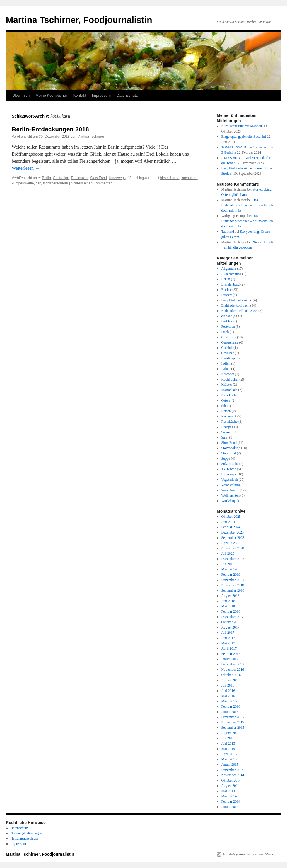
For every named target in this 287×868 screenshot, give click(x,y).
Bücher (227, 290)
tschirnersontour (56, 183)
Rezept (226, 427)
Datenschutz (127, 95)
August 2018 (230, 596)
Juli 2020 (228, 553)
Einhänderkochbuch (235, 305)
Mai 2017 (228, 643)
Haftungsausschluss (24, 838)
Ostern (226, 400)
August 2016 (230, 680)
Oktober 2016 (231, 675)
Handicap (228, 358)
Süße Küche (230, 464)
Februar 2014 (231, 801)
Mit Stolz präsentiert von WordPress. (248, 854)
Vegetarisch (230, 480)
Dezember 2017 (233, 617)
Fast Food (228, 321)
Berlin (46, 178)
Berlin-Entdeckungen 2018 (50, 129)
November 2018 (233, 585)
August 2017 (230, 627)
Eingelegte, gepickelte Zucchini (244, 137)
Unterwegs (117, 178)
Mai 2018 (228, 606)
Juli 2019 (228, 564)
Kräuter (227, 385)
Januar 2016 (230, 712)
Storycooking (231, 448)
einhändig (228, 316)
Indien (226, 363)
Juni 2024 (228, 522)
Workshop (229, 501)
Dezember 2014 (233, 770)
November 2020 (233, 548)
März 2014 (229, 796)
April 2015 (229, 754)
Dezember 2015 (233, 717)
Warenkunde (230, 490)
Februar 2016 (231, 706)
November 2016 (233, 670)
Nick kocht (229, 395)
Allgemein (229, 269)
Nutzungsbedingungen (26, 833)
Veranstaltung (231, 485)
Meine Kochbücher (51, 95)
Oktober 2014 (231, 780)
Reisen (226, 411)
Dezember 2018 (233, 580)
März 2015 (229, 759)
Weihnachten (230, 495)
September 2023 (233, 538)
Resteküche (229, 422)
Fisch (225, 332)
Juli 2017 (228, 633)
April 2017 (229, 648)
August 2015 (230, 733)
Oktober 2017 (231, 622)
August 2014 (230, 786)
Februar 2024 (231, 527)
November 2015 (233, 722)
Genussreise (230, 342)
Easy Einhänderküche (237, 300)
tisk (38, 183)
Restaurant (80, 178)
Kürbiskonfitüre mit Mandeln (242, 126)
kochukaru (189, 178)
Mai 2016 (228, 696)
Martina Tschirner (91, 137)
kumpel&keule (23, 183)
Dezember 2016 (233, 664)
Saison (226, 432)
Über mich (21, 95)
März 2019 (229, 569)
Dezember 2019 (233, 559)
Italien (226, 369)
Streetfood (229, 453)
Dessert (227, 295)
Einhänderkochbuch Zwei (240, 311)
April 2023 (229, 543)
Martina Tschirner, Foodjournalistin (79, 20)
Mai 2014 (228, 791)
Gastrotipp (61, 178)
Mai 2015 (228, 749)
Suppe (226, 458)
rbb (224, 406)
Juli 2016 (228, 685)
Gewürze (228, 353)
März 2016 (229, 701)
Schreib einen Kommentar (92, 183)
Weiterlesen (26, 168)
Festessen (228, 327)
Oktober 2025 (231, 517)
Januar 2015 (230, 765)
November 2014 (233, 775)
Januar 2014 (230, 807)
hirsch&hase (170, 178)
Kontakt (80, 95)
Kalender (228, 374)
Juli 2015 (228, 738)
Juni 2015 (228, 743)
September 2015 (233, 728)
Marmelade (229, 390)
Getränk (227, 348)
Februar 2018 (231, 611)
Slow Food (99, 178)
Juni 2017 (228, 638)
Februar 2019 (231, 575)
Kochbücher (230, 379)
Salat (225, 437)
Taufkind (228, 232)
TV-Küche (229, 469)
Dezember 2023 (233, 532)
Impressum (101, 95)
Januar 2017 (230, 659)
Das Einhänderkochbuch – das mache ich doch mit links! (247, 205)
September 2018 (233, 590)
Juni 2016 (228, 691)
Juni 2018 (228, 601)
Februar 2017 (231, 654)
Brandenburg (230, 284)
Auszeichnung (232, 274)
